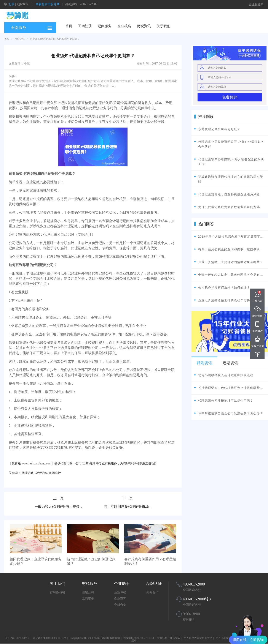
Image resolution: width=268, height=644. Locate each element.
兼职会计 (55, 473)
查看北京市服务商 (48, 4)
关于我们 (164, 26)
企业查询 (120, 599)
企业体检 (120, 592)
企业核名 (124, 26)
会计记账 (41, 473)
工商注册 (85, 26)
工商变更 (88, 599)
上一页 (58, 498)
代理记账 (20, 39)
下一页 (128, 498)
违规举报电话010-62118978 (139, 638)
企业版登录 (256, 4)
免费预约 (230, 97)
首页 (69, 26)
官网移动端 (57, 592)
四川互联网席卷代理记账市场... (128, 507)
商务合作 (152, 592)
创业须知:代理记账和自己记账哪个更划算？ (55, 39)
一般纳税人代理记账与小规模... (58, 507)
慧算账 (16, 463)
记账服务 (105, 26)
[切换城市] (22, 4)
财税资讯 (144, 26)
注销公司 (88, 592)
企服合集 (120, 605)
